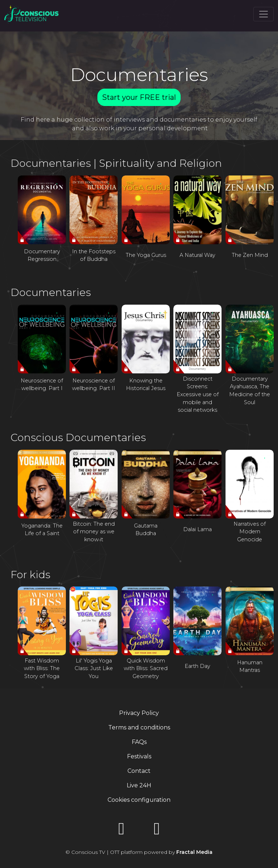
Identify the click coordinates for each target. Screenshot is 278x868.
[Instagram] (157, 831)
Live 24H (139, 785)
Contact (139, 771)
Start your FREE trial (139, 97)
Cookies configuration (139, 800)
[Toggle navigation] (264, 14)
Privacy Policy (139, 713)
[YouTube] (121, 831)
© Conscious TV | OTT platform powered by (139, 852)
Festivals (139, 756)
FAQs (139, 742)
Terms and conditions (139, 727)
